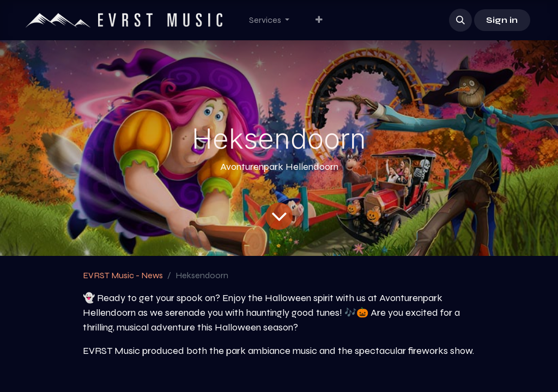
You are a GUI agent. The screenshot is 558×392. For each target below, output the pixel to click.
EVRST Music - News (123, 275)
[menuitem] (269, 20)
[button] (460, 20)
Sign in (502, 20)
